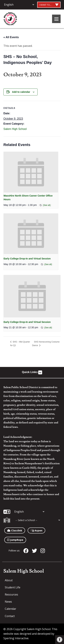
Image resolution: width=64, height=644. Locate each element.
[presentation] (31, 172)
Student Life (13, 587)
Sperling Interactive (16, 638)
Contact (10, 616)
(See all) (47, 205)
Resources (11, 594)
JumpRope (15, 540)
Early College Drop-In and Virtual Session (27, 259)
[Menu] (56, 19)
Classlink (15, 530)
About (9, 580)
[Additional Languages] (19, 5)
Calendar (10, 609)
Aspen (36, 530)
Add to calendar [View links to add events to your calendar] (21, 92)
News (8, 602)
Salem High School (15, 129)
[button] (60, 640)
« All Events (11, 37)
